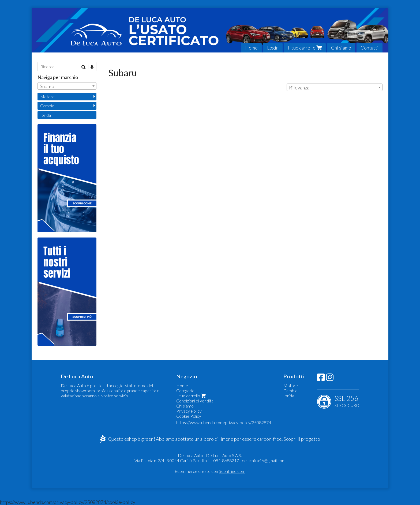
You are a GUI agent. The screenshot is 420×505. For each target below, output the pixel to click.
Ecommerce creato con (210, 471)
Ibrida (46, 115)
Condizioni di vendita (195, 401)
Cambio (47, 106)
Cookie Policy (189, 416)
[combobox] (335, 87)
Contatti (370, 48)
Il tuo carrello (305, 48)
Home (251, 48)
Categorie (185, 391)
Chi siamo (341, 48)
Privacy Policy (189, 411)
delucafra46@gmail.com (264, 460)
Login (273, 48)
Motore (47, 97)
